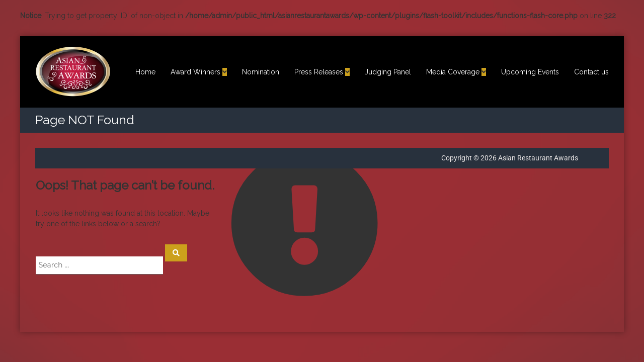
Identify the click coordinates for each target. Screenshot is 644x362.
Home (145, 72)
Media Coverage (453, 72)
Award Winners (195, 72)
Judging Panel (388, 72)
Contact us (591, 72)
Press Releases (319, 72)
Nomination (261, 72)
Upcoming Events (530, 72)
